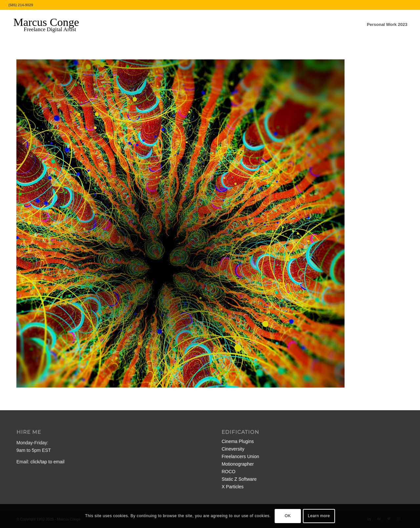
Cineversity (233, 449)
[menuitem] (387, 25)
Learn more (319, 516)
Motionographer (238, 464)
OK (288, 516)
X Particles (232, 487)
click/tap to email (47, 462)
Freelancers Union (240, 456)
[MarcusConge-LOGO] (51, 25)
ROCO (228, 472)
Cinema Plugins (238, 441)
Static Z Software (239, 479)
